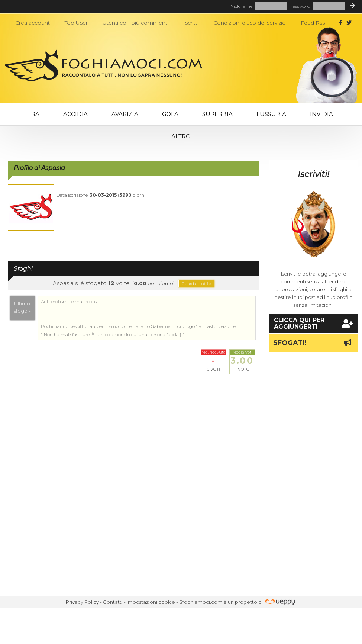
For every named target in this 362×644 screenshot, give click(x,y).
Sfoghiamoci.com (201, 602)
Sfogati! (313, 343)
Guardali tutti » (196, 284)
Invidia (321, 114)
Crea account (33, 23)
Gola (170, 114)
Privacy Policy (82, 602)
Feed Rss (313, 23)
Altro (181, 136)
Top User (76, 23)
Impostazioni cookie (151, 602)
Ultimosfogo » (22, 307)
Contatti (113, 602)
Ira (34, 114)
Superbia (217, 114)
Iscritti (191, 23)
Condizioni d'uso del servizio (250, 23)
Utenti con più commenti (135, 23)
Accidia (75, 114)
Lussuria (271, 114)
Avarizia (125, 114)
